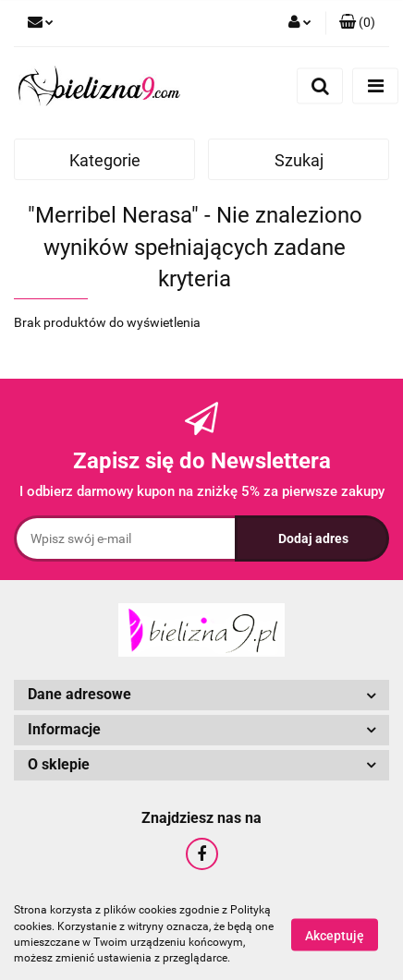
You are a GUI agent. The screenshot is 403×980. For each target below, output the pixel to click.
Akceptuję (335, 935)
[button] (357, 23)
